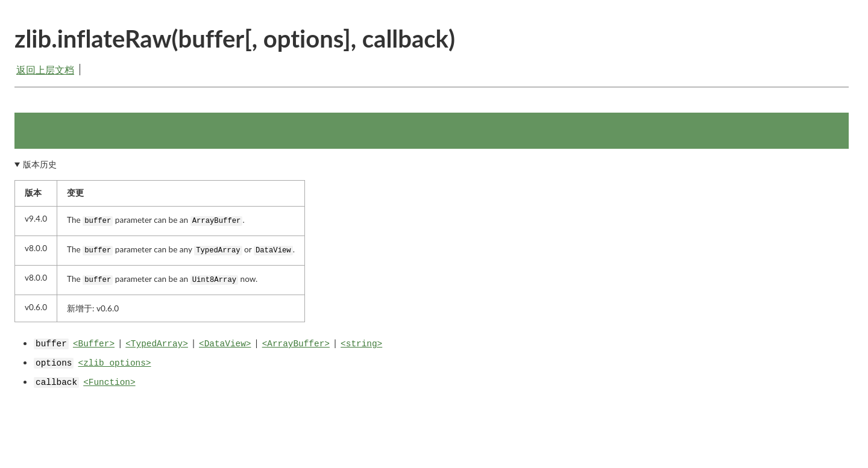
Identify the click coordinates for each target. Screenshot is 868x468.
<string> (361, 344)
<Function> (109, 382)
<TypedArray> (157, 344)
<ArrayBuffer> (296, 344)
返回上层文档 (45, 70)
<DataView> (225, 344)
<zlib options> (115, 363)
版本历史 (40, 164)
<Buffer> (94, 344)
